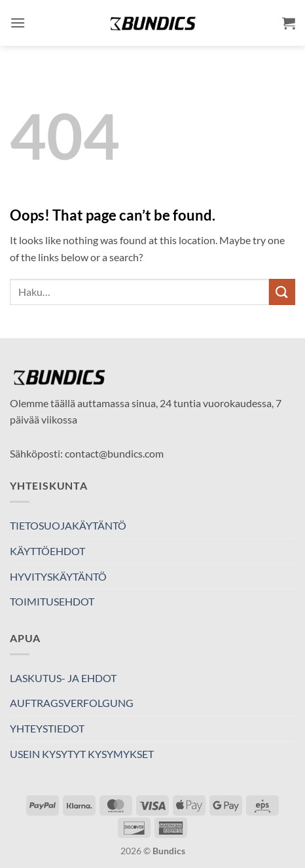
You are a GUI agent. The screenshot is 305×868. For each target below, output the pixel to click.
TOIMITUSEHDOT (52, 601)
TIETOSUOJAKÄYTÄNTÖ (68, 525)
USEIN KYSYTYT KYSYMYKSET (82, 754)
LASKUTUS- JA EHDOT (63, 678)
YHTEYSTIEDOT (47, 728)
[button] (18, 23)
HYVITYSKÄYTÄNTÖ (58, 576)
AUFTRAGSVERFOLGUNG (72, 703)
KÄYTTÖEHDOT (47, 551)
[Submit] (282, 292)
